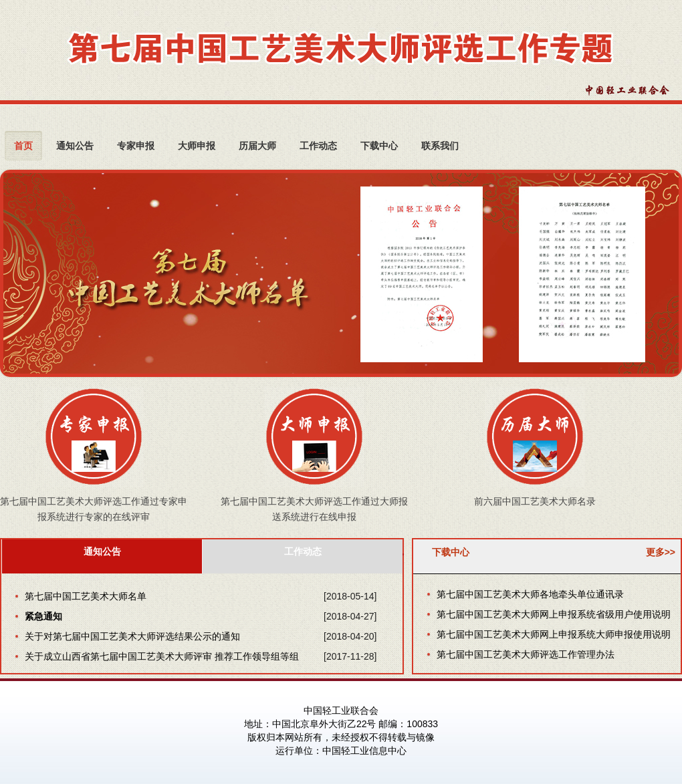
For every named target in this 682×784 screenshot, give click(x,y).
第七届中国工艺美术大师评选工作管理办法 (526, 654)
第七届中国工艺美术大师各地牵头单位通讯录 (530, 594)
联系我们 (440, 145)
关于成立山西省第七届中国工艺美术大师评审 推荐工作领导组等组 (162, 656)
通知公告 (75, 145)
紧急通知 (43, 616)
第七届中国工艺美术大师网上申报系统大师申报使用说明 (554, 634)
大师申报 (197, 145)
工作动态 (318, 145)
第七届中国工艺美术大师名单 (86, 596)
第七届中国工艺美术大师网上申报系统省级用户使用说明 (554, 614)
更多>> (661, 552)
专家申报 (136, 145)
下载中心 (379, 145)
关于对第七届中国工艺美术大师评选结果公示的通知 (132, 636)
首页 (23, 145)
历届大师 (257, 145)
